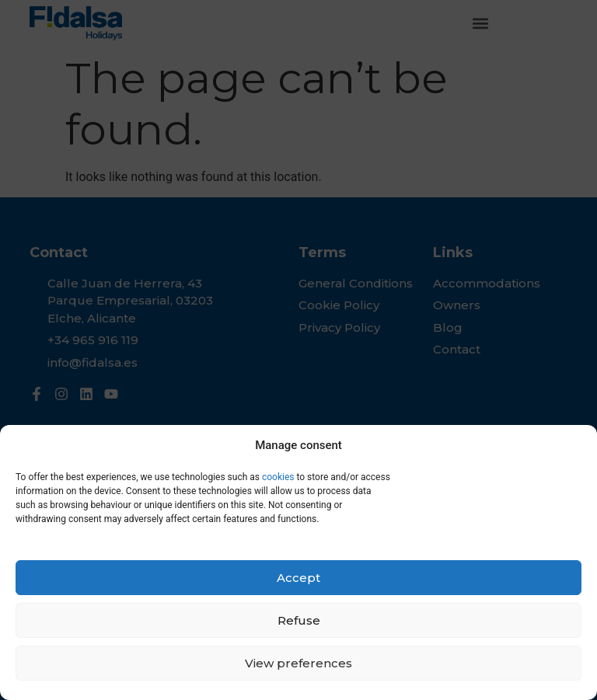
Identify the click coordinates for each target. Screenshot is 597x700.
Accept (298, 578)
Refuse (299, 620)
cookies (277, 477)
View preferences (298, 663)
